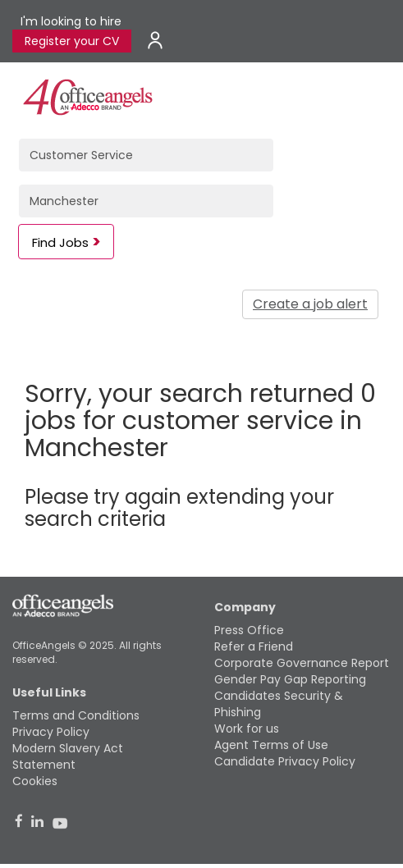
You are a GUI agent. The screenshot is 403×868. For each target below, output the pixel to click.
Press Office (249, 630)
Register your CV (72, 41)
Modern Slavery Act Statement (68, 756)
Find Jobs (60, 242)
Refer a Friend (254, 646)
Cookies (35, 781)
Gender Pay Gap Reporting (290, 679)
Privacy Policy (51, 732)
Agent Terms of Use (271, 745)
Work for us (247, 729)
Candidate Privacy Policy (285, 761)
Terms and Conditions (76, 715)
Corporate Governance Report (302, 663)
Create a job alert (310, 304)
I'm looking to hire (71, 21)
